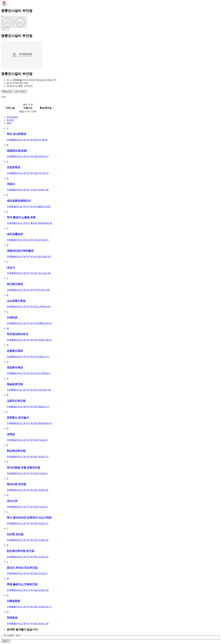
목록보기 (6, 641)
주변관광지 (12, 117)
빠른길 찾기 (7, 91)
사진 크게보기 (21, 91)
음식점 (10, 120)
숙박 (9, 123)
